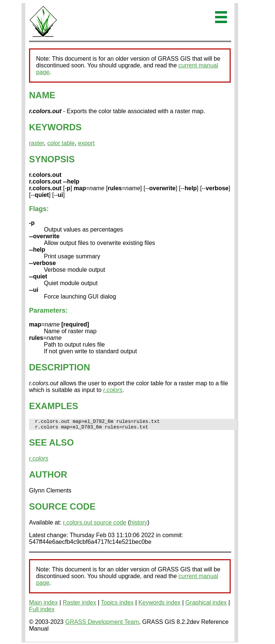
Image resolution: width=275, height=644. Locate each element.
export (86, 143)
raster (36, 143)
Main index (43, 605)
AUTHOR (48, 477)
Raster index (79, 605)
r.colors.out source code (95, 525)
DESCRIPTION (60, 367)
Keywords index (159, 605)
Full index (42, 611)
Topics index (117, 605)
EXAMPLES (54, 406)
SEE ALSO (51, 445)
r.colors (113, 390)
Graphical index (206, 605)
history (139, 525)
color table (61, 143)
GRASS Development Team (102, 624)
